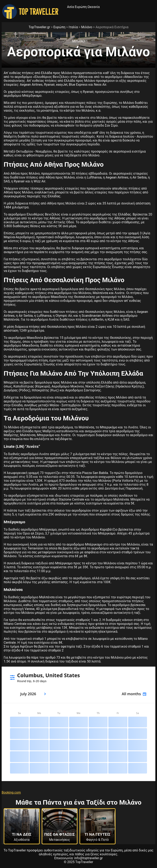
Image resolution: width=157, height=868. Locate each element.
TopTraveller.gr (39, 27)
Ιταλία (73, 27)
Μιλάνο (87, 27)
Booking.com (11, 792)
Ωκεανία (94, 7)
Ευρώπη (81, 7)
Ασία (71, 7)
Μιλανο (78, 41)
